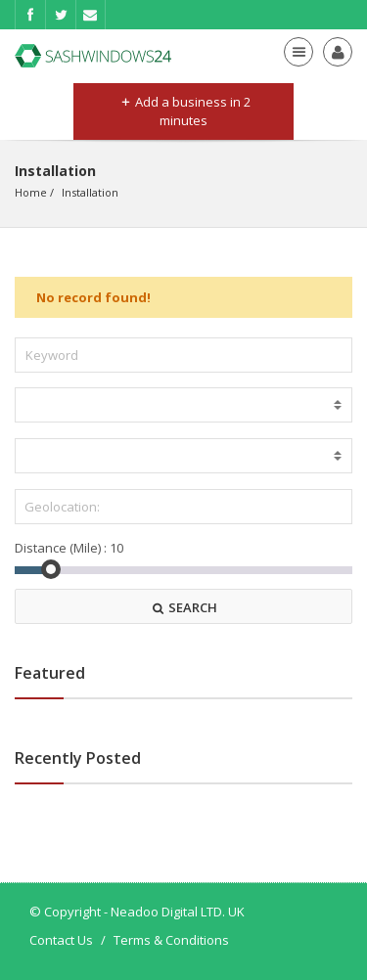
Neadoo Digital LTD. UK (178, 912)
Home (31, 192)
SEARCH (184, 607)
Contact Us (61, 940)
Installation (90, 192)
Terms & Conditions (171, 940)
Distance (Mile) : (61, 548)
